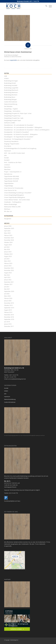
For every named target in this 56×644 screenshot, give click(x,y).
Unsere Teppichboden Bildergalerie (15, 197)
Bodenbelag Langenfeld (11, 88)
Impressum (8, 151)
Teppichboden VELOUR (11, 181)
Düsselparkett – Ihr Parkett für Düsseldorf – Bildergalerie (21, 134)
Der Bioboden (8, 106)
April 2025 (7, 231)
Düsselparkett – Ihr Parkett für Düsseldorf (16, 132)
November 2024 (9, 240)
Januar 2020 (8, 301)
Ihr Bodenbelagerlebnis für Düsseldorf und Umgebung (20, 148)
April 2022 (7, 277)
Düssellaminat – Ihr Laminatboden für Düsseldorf (19, 125)
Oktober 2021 (8, 284)
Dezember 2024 (9, 238)
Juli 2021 (7, 287)
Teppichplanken (9, 183)
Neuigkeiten (8, 219)
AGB (6, 76)
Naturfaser (7, 169)
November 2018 (9, 317)
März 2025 (7, 233)
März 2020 (7, 296)
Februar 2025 (8, 235)
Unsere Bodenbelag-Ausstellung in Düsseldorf (18, 193)
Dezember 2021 (9, 282)
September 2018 (9, 319)
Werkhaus (7, 209)
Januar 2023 (8, 266)
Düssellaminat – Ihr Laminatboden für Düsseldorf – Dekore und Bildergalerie (27, 130)
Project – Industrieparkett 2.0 (13, 172)
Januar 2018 (8, 324)
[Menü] (49, 6)
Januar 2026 (8, 226)
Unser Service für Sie (10, 190)
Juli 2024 (7, 247)
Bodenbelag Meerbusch (11, 90)
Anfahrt (6, 78)
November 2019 (9, 303)
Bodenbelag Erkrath (10, 83)
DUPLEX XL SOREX (10, 123)
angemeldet (13, 60)
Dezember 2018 (9, 315)
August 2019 (8, 310)
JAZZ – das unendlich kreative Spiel (14, 153)
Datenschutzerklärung (11, 104)
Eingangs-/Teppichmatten (12, 144)
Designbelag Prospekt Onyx (12, 116)
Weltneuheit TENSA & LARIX (12, 207)
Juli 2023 (7, 259)
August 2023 (8, 256)
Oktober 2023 (8, 254)
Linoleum (7, 165)
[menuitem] (45, 6)
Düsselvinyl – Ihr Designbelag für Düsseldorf (17, 139)
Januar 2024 (8, 252)
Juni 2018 (7, 322)
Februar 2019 (8, 312)
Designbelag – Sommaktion (12, 111)
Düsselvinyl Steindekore (11, 141)
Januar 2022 (8, 280)
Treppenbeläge (9, 186)
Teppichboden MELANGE (12, 176)
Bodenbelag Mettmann (11, 92)
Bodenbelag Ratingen (10, 99)
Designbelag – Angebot (11, 109)
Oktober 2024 (8, 242)
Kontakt (6, 158)
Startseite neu (8, 174)
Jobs (5, 155)
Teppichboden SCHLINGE (12, 179)
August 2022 (8, 273)
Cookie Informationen (11, 102)
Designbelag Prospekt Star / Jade (14, 118)
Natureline (7, 167)
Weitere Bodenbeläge (10, 204)
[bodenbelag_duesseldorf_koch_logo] (23, 6)
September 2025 (9, 228)
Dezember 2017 (9, 326)
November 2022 (9, 270)
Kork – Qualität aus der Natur (13, 162)
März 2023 (7, 261)
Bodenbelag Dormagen (11, 81)
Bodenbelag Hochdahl (11, 85)
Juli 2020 (7, 294)
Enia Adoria (8, 146)
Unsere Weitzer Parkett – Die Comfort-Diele (17, 200)
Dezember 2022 (9, 268)
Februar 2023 (8, 263)
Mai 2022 (7, 275)
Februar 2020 (8, 298)
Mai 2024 (7, 249)
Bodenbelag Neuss (10, 97)
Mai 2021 (7, 289)
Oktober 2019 (8, 305)
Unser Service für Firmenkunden (14, 188)
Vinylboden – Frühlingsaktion (13, 202)
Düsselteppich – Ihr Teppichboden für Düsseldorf (19, 137)
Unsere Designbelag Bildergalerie (14, 195)
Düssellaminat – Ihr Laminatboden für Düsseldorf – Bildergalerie (23, 127)
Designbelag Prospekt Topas (13, 120)
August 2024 (8, 245)
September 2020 (9, 291)
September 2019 (9, 308)
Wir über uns (8, 211)
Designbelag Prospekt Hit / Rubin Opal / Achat (18, 113)
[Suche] (45, 6)
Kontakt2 (7, 160)
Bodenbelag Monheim (11, 95)
